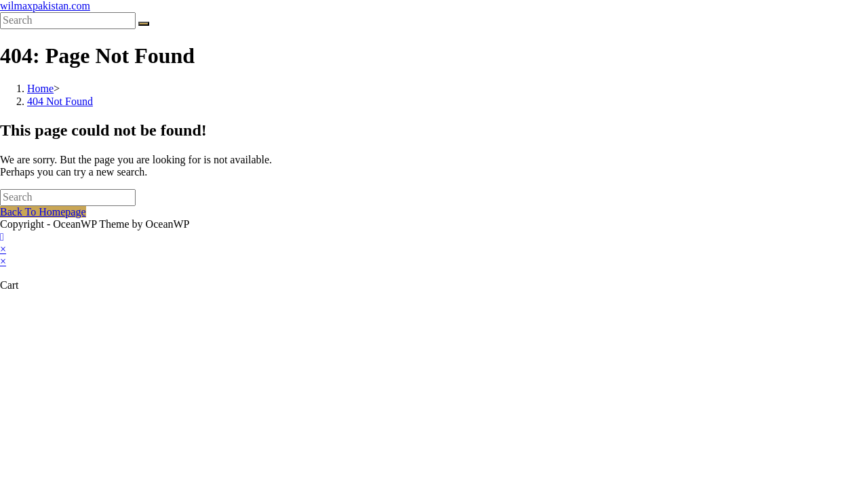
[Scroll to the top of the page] (2, 237)
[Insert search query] (68, 20)
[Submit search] (144, 24)
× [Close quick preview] (3, 249)
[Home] (40, 88)
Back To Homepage (43, 212)
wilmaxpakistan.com (45, 6)
